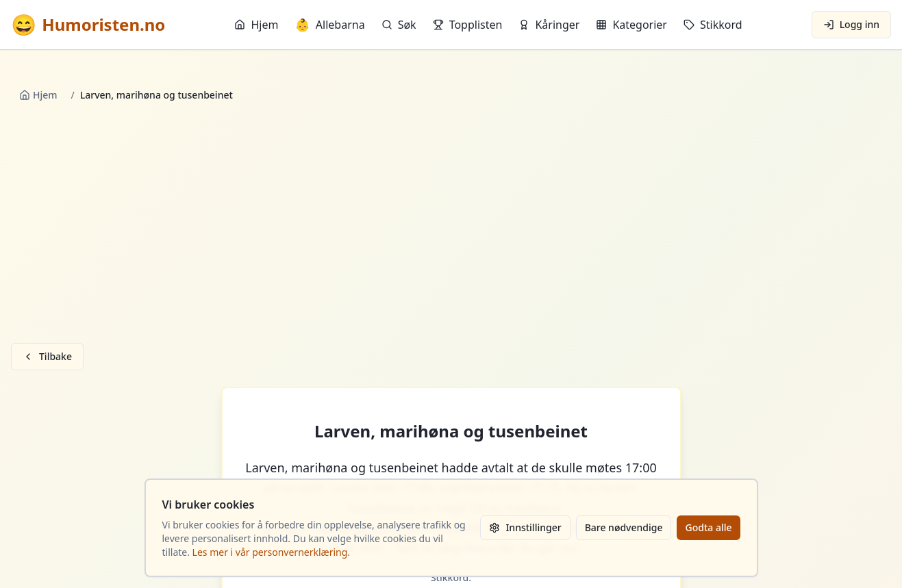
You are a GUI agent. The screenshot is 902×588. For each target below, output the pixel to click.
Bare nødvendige (624, 527)
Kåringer (549, 25)
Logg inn (851, 24)
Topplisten (468, 25)
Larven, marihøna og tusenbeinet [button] (451, 431)
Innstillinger (525, 527)
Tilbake (47, 356)
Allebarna (329, 25)
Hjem (256, 25)
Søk (399, 25)
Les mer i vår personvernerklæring (270, 552)
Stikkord (713, 25)
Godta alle (708, 527)
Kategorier (631, 25)
